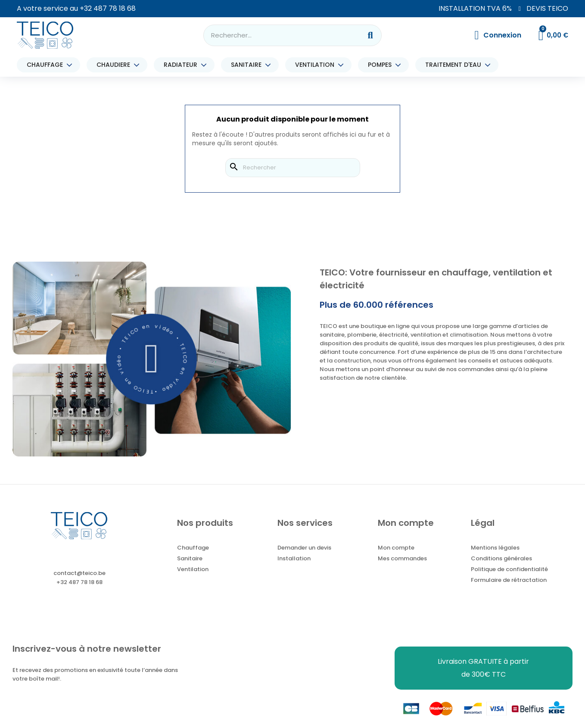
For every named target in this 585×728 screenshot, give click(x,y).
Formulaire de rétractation (509, 580)
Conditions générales (501, 558)
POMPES (382, 65)
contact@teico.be (79, 573)
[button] (152, 359)
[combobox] (277, 35)
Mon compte (396, 548)
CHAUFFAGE (47, 65)
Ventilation (193, 569)
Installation (294, 558)
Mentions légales (495, 548)
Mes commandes (402, 558)
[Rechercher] (293, 168)
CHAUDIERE (115, 65)
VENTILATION (317, 65)
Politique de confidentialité (509, 569)
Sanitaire (190, 558)
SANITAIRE (248, 65)
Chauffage (193, 548)
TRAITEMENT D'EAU (455, 65)
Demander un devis (304, 548)
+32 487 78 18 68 (108, 8)
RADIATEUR (183, 65)
